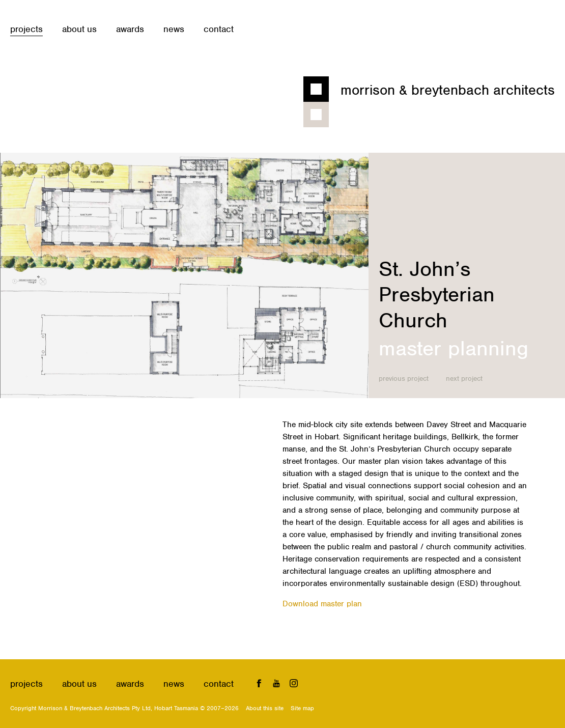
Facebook (259, 683)
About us (79, 29)
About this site (265, 708)
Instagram (294, 683)
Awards (130, 29)
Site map (302, 708)
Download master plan (322, 604)
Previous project (404, 379)
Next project (464, 379)
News (174, 29)
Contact (219, 29)
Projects (26, 29)
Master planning (454, 348)
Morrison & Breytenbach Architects (448, 90)
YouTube (277, 683)
